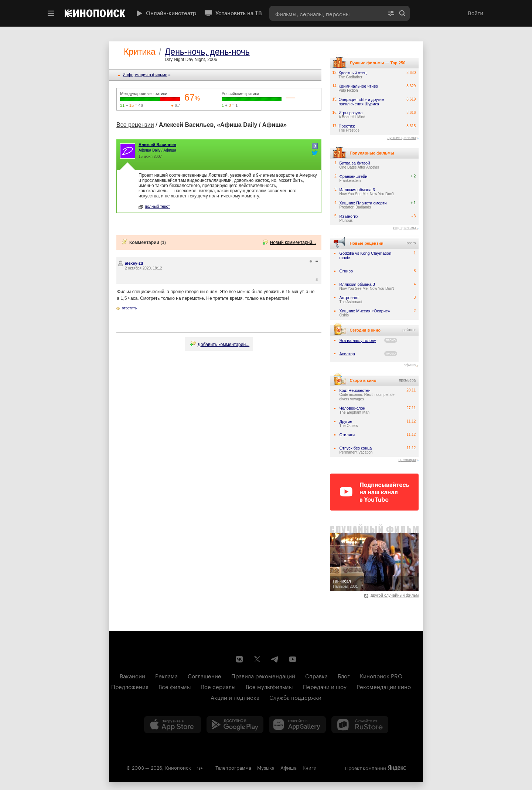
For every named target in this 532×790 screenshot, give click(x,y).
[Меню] (51, 13)
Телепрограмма (233, 767)
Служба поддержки (295, 697)
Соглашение (204, 675)
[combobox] (327, 13)
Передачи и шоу (325, 686)
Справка (316, 675)
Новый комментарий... (293, 243)
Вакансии (132, 675)
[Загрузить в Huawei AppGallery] (297, 725)
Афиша (289, 767)
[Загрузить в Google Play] (235, 725)
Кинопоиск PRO (381, 675)
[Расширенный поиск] (391, 13)
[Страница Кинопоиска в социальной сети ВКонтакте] (239, 659)
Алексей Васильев (157, 145)
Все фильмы (175, 686)
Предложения (130, 686)
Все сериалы (218, 686)
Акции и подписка (235, 697)
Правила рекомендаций (263, 675)
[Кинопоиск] (95, 13)
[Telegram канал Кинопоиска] (275, 659)
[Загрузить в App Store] (173, 725)
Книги (310, 767)
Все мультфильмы (269, 686)
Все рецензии (135, 125)
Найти (402, 13)
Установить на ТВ (233, 13)
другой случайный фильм (391, 595)
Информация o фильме (145, 75)
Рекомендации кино (384, 686)
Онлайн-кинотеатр (166, 13)
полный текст (154, 206)
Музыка (266, 767)
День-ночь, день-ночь (207, 52)
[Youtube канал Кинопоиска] (293, 659)
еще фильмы (404, 228)
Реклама (166, 675)
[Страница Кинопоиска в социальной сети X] (257, 659)
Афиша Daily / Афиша (157, 150)
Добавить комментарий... (224, 345)
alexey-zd (134, 263)
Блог (344, 675)
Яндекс (397, 768)
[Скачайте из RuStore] (360, 725)
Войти (475, 13)
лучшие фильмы (401, 138)
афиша (410, 365)
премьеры (407, 460)
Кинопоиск (178, 767)
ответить (129, 308)
